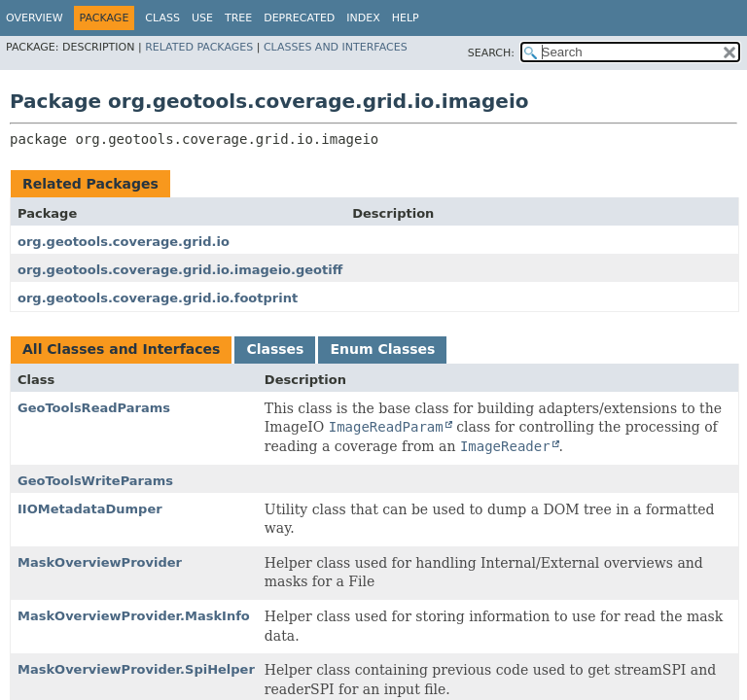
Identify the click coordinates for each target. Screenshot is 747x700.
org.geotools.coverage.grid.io (124, 242)
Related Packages (199, 47)
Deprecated (299, 18)
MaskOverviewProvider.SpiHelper (136, 669)
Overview (35, 18)
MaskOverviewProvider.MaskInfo (134, 616)
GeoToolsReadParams (94, 408)
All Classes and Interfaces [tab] (121, 349)
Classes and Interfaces (336, 47)
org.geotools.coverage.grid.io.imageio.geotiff (180, 270)
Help (406, 18)
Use (202, 18)
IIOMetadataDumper (90, 509)
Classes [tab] (275, 349)
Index (363, 18)
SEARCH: (491, 53)
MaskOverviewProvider (100, 562)
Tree (238, 18)
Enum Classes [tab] (382, 349)
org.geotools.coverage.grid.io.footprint (158, 298)
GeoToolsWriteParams (95, 481)
